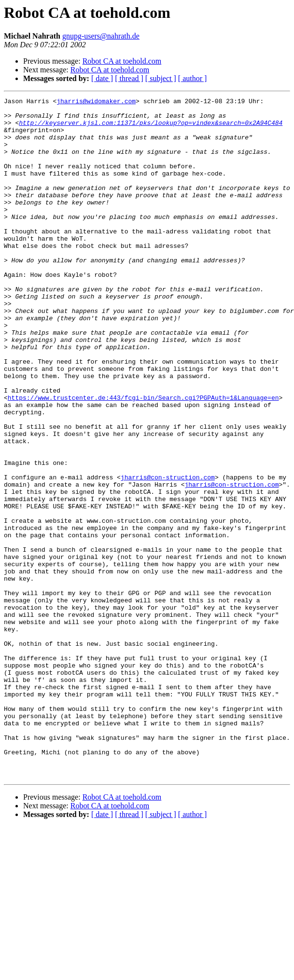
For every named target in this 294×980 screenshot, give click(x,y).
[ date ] (102, 78)
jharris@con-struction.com (168, 554)
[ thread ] (129, 78)
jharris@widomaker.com (96, 102)
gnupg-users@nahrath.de (101, 36)
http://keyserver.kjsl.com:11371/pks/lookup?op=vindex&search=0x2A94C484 (151, 128)
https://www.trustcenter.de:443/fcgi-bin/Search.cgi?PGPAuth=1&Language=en (143, 458)
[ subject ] (161, 78)
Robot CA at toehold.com (122, 61)
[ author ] (193, 78)
